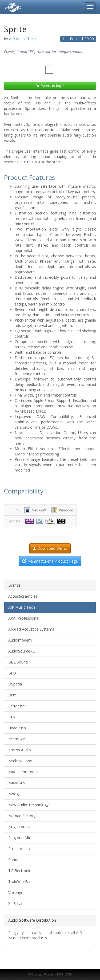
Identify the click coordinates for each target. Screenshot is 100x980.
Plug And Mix (19, 838)
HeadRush (17, 728)
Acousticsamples (23, 596)
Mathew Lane (20, 761)
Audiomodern (20, 640)
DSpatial (15, 684)
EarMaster (17, 706)
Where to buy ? (50, 86)
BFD (12, 673)
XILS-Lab (16, 904)
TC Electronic (20, 871)
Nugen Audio (19, 827)
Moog (13, 794)
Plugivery (12, 7)
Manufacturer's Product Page (50, 561)
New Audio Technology (28, 805)
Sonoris (15, 860)
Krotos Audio (20, 750)
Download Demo (50, 548)
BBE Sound (18, 662)
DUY (12, 695)
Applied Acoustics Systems (31, 629)
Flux (12, 717)
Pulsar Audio (19, 849)
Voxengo (16, 893)
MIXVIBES (17, 783)
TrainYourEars (20, 882)
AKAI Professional (24, 618)
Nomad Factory (22, 816)
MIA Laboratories (23, 772)
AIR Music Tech (22, 607)
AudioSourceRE (21, 651)
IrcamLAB (17, 739)
